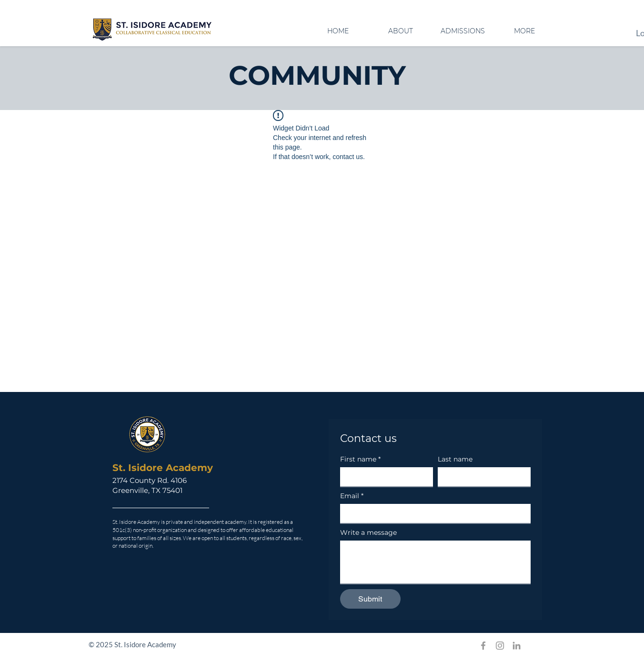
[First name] (384, 477)
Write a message (368, 533)
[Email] (433, 513)
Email (352, 496)
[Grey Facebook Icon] (483, 646)
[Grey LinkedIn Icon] (517, 646)
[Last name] (481, 477)
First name (360, 459)
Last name (455, 459)
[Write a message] (435, 562)
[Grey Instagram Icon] (500, 646)
